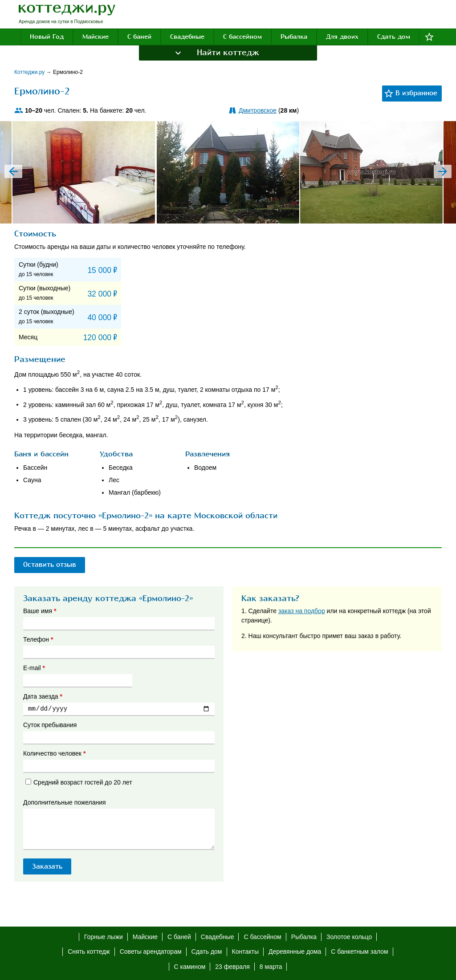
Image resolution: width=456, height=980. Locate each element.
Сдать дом (394, 37)
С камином (190, 967)
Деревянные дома (295, 952)
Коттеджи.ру (30, 72)
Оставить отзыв (52, 565)
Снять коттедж (89, 952)
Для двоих (342, 37)
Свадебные (187, 37)
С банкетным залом (359, 952)
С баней (139, 37)
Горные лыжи (104, 937)
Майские (96, 37)
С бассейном (242, 37)
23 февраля (232, 967)
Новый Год (47, 37)
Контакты (245, 952)
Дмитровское (258, 110)
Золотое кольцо (349, 937)
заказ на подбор (302, 611)
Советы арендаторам (151, 952)
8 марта (271, 967)
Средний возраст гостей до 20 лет (79, 782)
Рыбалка (294, 37)
